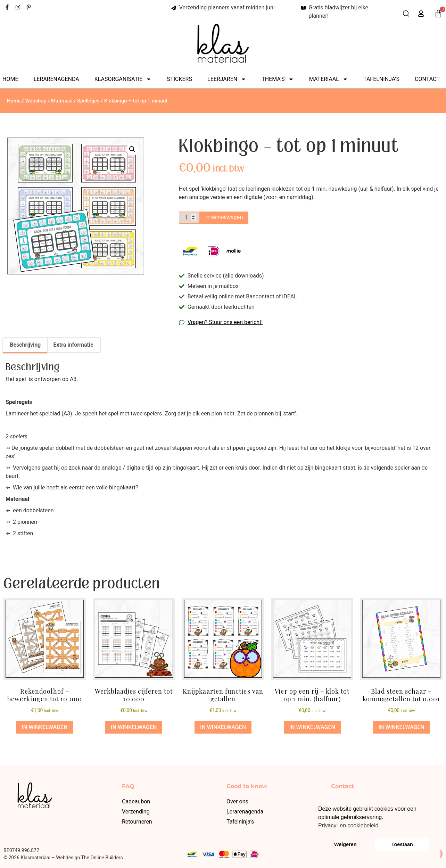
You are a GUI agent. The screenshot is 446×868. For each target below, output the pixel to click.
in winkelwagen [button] (44, 727)
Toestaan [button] (402, 844)
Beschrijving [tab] (25, 345)
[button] (132, 149)
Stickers (180, 79)
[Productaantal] (190, 218)
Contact (427, 79)
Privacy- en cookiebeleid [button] (348, 825)
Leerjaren (227, 79)
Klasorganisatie (123, 79)
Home (10, 79)
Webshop (36, 101)
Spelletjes (88, 101)
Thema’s (278, 79)
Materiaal (329, 79)
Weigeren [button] (345, 844)
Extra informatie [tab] (73, 345)
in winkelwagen (226, 217)
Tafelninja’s (381, 79)
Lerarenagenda (56, 79)
